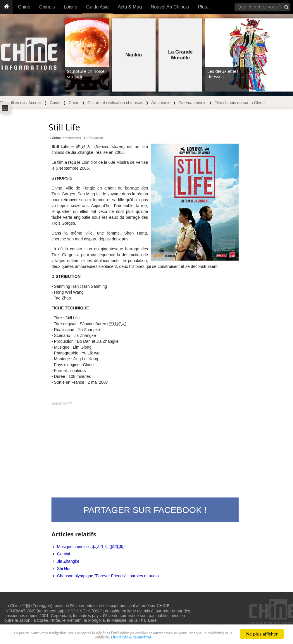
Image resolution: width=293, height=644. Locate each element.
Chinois (47, 7)
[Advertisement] (145, 448)
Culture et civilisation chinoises (115, 103)
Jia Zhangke (68, 561)
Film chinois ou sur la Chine (239, 103)
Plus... (204, 7)
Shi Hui (64, 569)
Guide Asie (98, 7)
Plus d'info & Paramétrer (161, 637)
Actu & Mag (130, 7)
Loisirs (70, 7)
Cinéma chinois (192, 103)
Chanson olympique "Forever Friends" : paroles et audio (108, 576)
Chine (24, 7)
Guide (55, 103)
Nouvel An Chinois (170, 7)
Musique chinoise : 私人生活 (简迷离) (91, 547)
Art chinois (161, 103)
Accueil (35, 103)
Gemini (63, 554)
